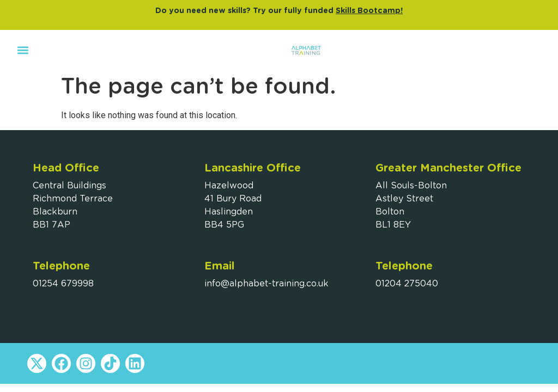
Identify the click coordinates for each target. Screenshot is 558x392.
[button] (23, 50)
